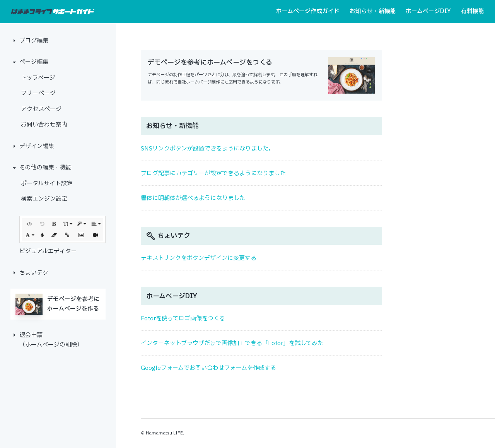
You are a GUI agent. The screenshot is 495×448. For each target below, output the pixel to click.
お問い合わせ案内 (44, 125)
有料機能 (473, 11)
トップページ (38, 78)
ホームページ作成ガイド (308, 11)
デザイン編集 (37, 146)
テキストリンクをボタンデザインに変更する (199, 258)
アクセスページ (41, 109)
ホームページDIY (428, 11)
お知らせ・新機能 (373, 11)
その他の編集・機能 (45, 168)
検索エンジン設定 (44, 199)
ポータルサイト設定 (47, 184)
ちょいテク (34, 273)
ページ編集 (34, 62)
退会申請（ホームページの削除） (51, 340)
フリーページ (38, 93)
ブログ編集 (34, 41)
